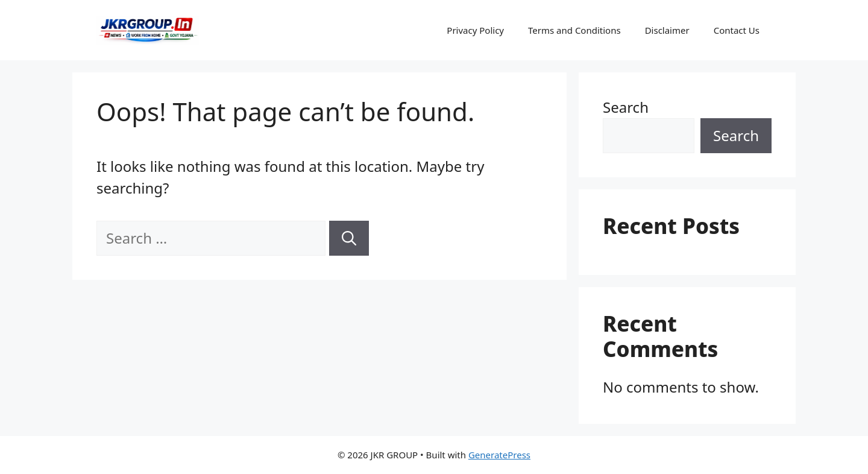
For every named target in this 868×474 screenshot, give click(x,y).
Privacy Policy (475, 30)
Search (626, 107)
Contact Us (737, 30)
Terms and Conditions (574, 30)
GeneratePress (499, 455)
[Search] (349, 238)
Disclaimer (667, 30)
